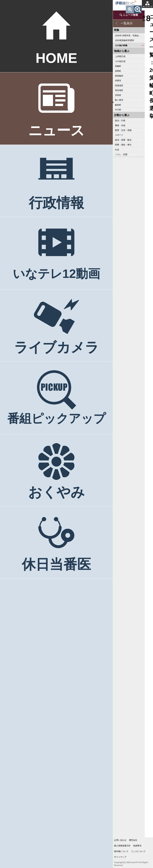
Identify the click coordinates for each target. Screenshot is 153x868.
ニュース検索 (130, 15)
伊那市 (118, 81)
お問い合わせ (120, 840)
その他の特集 (121, 45)
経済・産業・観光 (123, 140)
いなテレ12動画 (56, 274)
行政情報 (56, 203)
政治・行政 (120, 120)
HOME (56, 58)
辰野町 (118, 71)
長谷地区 (119, 90)
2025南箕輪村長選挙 (124, 40)
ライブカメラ (56, 347)
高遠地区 (119, 85)
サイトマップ (147, 7)
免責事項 (137, 846)
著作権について (121, 851)
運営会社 (133, 840)
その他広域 (120, 61)
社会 (117, 150)
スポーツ (119, 135)
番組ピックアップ (56, 418)
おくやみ (56, 492)
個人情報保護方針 (122, 846)
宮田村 (118, 95)
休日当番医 (56, 564)
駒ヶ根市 (119, 100)
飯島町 (118, 105)
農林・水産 (120, 125)
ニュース (56, 130)
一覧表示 (127, 23)
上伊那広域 (120, 56)
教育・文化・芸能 (123, 130)
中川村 (118, 110)
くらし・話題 (121, 154)
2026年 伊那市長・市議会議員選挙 (130, 36)
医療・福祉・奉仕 (123, 145)
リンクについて (138, 851)
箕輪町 (118, 66)
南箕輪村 (119, 76)
